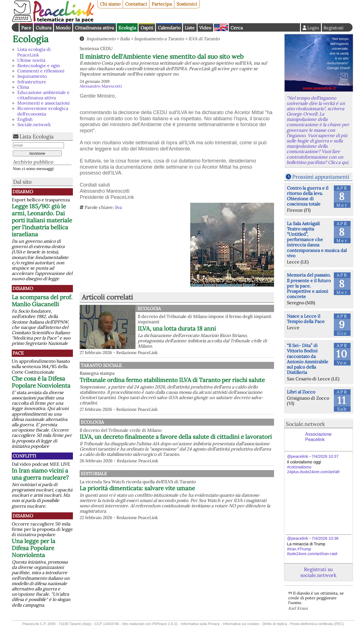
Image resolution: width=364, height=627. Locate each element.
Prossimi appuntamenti (321, 177)
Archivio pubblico (33, 162)
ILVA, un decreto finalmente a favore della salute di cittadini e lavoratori (206, 447)
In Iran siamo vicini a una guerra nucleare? (40, 474)
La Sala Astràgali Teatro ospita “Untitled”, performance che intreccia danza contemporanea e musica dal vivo (317, 240)
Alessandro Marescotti (101, 86)
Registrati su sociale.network (318, 572)
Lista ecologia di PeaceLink (34, 52)
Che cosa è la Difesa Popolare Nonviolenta (41, 382)
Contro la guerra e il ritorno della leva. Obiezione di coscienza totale (308, 196)
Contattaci (136, 4)
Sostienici (187, 4)
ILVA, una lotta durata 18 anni (177, 328)
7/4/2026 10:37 (325, 456)
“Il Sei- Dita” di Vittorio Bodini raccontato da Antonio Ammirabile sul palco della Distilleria (308, 359)
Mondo (63, 28)
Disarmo (23, 192)
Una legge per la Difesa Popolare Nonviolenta (34, 548)
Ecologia (127, 28)
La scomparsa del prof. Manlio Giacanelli (42, 301)
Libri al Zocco (301, 392)
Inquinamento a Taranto (159, 39)
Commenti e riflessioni (41, 71)
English (221, 27)
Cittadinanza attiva (94, 28)
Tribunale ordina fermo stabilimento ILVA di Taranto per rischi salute (197, 383)
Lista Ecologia (37, 136)
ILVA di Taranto (204, 39)
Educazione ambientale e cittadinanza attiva (43, 95)
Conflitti (24, 456)
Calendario (169, 28)
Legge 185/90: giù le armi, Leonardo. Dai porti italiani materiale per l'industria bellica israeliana (42, 220)
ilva (118, 207)
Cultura (44, 28)
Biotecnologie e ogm (39, 65)
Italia (125, 39)
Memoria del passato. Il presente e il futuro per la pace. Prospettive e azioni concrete (309, 286)
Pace (26, 28)
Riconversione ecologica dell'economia (43, 111)
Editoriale (151, 493)
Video (205, 28)
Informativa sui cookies (241, 624)
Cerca (237, 28)
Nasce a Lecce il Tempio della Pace (306, 319)
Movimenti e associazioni (44, 103)
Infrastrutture (32, 82)
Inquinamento (32, 76)
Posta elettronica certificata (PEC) (317, 624)
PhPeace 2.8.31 (165, 624)
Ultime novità (31, 60)
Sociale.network (34, 124)
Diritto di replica (275, 624)
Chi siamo (110, 4)
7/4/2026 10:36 (325, 538)
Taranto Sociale (158, 365)
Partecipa (162, 4)
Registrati (334, 28)
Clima (23, 87)
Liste (190, 28)
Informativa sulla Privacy (200, 624)
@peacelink (298, 456)
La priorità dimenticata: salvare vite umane (195, 507)
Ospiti (147, 28)
